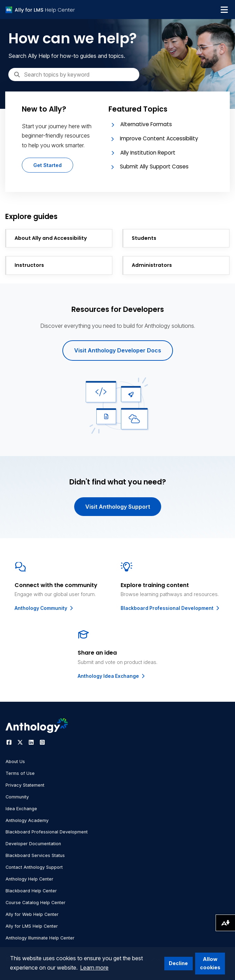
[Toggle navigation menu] (224, 10)
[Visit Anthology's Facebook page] (9, 742)
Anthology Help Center (29, 879)
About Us (15, 762)
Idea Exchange (21, 809)
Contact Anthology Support (34, 867)
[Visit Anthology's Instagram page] (42, 742)
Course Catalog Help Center (36, 903)
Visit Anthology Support (118, 507)
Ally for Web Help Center (32, 914)
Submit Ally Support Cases (154, 167)
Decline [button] (178, 963)
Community (17, 797)
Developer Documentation (33, 844)
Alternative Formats (146, 124)
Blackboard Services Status (35, 855)
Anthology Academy (27, 820)
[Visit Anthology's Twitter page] (20, 742)
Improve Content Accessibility (159, 138)
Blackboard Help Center (31, 891)
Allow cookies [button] (210, 963)
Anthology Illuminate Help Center (40, 938)
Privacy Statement (25, 785)
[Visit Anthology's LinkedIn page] (31, 742)
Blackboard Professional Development (171, 608)
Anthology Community (44, 608)
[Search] (74, 75)
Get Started (47, 165)
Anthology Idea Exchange (112, 676)
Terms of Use (20, 773)
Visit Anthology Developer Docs (118, 350)
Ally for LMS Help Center (32, 926)
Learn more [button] (94, 968)
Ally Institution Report (148, 153)
